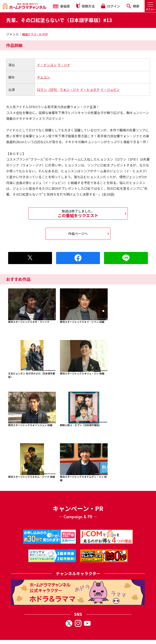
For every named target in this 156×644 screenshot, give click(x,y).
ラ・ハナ (64, 65)
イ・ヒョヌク (90, 90)
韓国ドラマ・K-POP (35, 34)
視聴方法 (86, 6)
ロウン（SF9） (48, 90)
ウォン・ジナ (69, 90)
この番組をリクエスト (78, 213)
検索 (133, 6)
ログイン (110, 6)
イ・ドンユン (47, 65)
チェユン (43, 77)
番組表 (61, 6)
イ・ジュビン (110, 90)
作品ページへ (78, 234)
